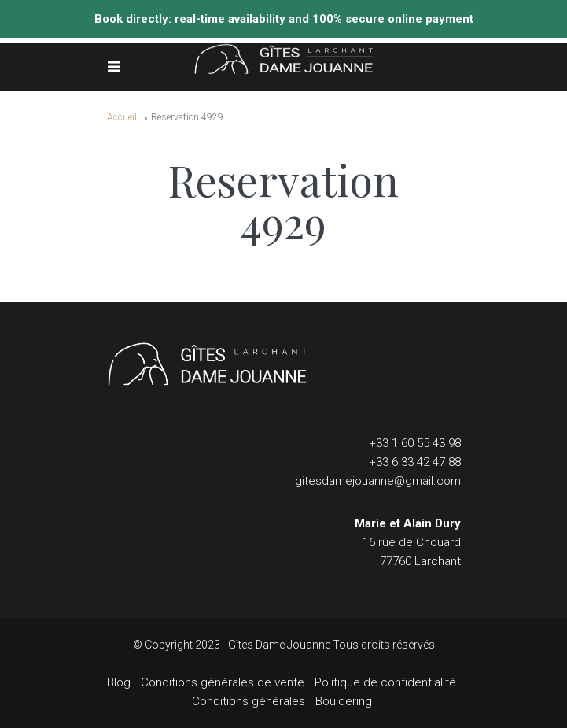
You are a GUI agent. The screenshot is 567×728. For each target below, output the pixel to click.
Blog (119, 682)
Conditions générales (249, 701)
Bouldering (344, 701)
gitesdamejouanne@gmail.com (378, 481)
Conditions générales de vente (223, 682)
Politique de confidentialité (385, 682)
